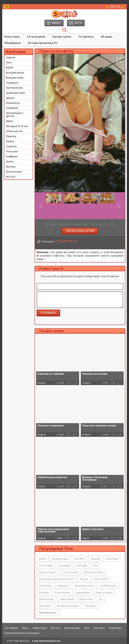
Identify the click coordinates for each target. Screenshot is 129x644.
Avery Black (112, 559)
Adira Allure (45, 606)
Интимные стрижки (68, 606)
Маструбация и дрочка (14, 115)
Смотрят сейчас (62, 37)
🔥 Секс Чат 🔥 (115, 7)
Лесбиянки (12, 108)
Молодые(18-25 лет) (17, 126)
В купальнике (62, 592)
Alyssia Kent (45, 586)
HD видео (107, 37)
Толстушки (12, 151)
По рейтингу (86, 37)
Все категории (14, 172)
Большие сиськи (15, 73)
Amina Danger (46, 599)
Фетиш (10, 162)
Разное (10, 141)
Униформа (12, 156)
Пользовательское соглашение (22, 633)
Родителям (115, 628)
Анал (9, 62)
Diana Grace (86, 599)
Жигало (84, 579)
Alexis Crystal (101, 579)
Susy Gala (81, 566)
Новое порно (12, 37)
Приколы (11, 136)
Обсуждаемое (12, 43)
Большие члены (15, 78)
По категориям (36, 37)
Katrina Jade (46, 566)
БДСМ (9, 68)
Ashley (42, 559)
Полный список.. (48, 613)
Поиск (25, 628)
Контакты (99, 628)
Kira (95, 566)
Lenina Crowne (70, 572)
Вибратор (63, 586)
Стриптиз (11, 146)
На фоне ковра (60, 559)
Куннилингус (13, 103)
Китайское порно (93, 572)
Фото (87, 628)
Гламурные (12, 83)
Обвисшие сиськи (84, 586)
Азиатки (11, 57)
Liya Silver (79, 559)
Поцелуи (95, 559)
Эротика (11, 167)
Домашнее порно (16, 93)
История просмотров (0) (43, 43)
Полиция (44, 592)
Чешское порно (104, 592)
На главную (11, 628)
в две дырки (83, 592)
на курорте (64, 566)
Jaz (100, 599)
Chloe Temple (67, 599)
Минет (10, 121)
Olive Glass (90, 606)
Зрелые (10, 98)
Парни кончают (48, 572)
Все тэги (56, 628)
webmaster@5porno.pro (50, 641)
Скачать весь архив (80, 231)
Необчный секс (14, 131)
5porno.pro (25, 641)
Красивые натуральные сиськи (56, 579)
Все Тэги (11, 177)
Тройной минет (108, 586)
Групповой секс (15, 88)
